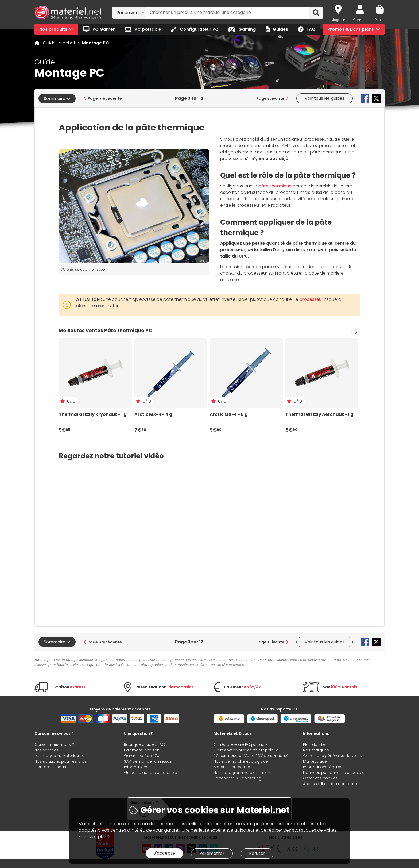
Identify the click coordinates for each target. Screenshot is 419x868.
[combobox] (129, 13)
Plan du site (314, 744)
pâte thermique (275, 186)
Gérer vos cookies (320, 778)
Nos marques (316, 750)
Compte (360, 20)
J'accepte (164, 853)
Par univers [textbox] (128, 13)
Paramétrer (212, 853)
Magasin (338, 20)
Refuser (257, 853)
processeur (311, 299)
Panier (380, 20)
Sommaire (57, 99)
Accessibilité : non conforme (330, 784)
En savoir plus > (94, 837)
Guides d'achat (60, 43)
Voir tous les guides (325, 98)
